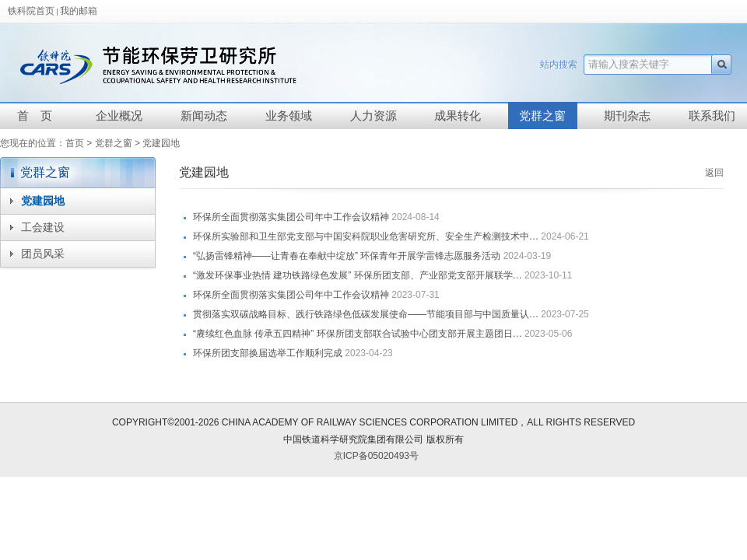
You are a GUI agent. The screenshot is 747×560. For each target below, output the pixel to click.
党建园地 (161, 143)
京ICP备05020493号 (376, 456)
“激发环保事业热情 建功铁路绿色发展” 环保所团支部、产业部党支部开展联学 (358, 275)
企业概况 (119, 116)
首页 (75, 143)
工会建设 (43, 227)
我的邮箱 (79, 11)
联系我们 (712, 116)
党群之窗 (542, 116)
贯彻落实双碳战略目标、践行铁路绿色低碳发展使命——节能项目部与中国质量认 (366, 314)
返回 (714, 173)
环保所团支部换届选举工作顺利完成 (268, 353)
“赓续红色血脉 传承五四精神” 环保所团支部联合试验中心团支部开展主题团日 (358, 334)
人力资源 (373, 116)
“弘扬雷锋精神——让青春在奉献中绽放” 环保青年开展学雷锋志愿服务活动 (347, 256)
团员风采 (43, 254)
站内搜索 (559, 65)
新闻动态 (204, 116)
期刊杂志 (627, 116)
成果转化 (458, 116)
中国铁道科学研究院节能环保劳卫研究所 (216, 65)
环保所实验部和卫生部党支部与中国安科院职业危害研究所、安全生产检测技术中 (366, 236)
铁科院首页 (31, 11)
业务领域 (289, 116)
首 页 (35, 116)
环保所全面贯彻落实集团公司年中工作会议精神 (291, 217)
